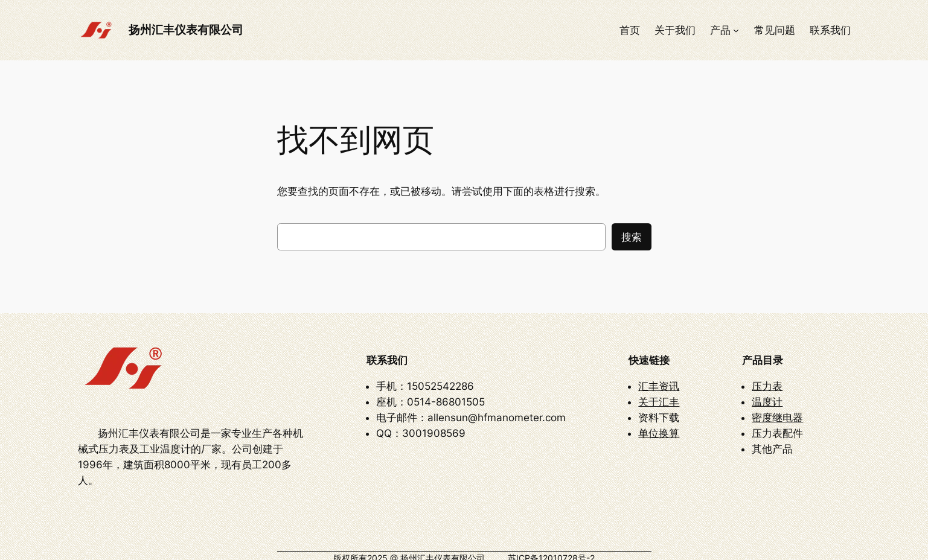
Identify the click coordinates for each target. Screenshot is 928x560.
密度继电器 (777, 410)
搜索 (632, 237)
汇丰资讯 (659, 379)
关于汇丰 (659, 395)
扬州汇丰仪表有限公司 (186, 30)
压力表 (767, 379)
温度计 (767, 395)
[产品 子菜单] (736, 30)
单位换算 (659, 426)
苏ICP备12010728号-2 (551, 543)
